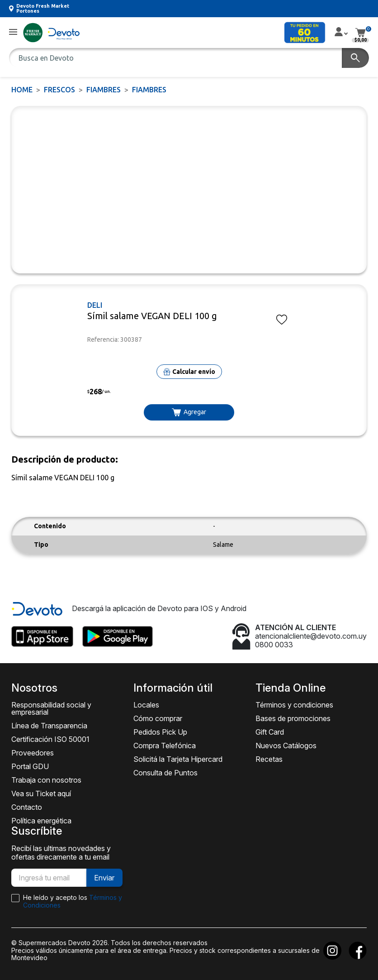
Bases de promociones (293, 718)
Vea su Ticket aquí (41, 794)
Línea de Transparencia (49, 726)
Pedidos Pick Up (160, 732)
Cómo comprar (158, 718)
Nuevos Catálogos (286, 746)
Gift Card (270, 732)
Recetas (269, 759)
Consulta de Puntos (165, 773)
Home (22, 90)
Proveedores (33, 753)
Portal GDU (30, 766)
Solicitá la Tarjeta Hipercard (178, 759)
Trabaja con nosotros (46, 780)
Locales (146, 705)
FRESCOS (59, 90)
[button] (13, 32)
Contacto (27, 807)
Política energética (41, 821)
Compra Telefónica (165, 746)
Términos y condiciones (294, 705)
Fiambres (104, 90)
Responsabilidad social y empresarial (51, 708)
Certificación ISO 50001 (50, 739)
